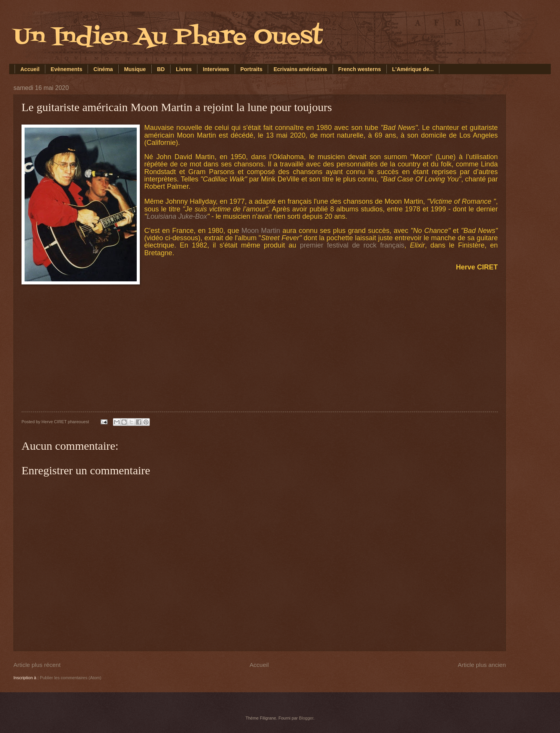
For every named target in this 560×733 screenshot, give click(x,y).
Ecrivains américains (300, 69)
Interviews (216, 69)
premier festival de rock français (352, 245)
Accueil (30, 69)
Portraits (252, 69)
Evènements (66, 69)
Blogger (306, 718)
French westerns (360, 69)
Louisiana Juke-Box (177, 216)
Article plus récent (37, 665)
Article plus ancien (482, 665)
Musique (135, 69)
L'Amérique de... (413, 69)
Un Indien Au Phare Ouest (168, 37)
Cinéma (103, 69)
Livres (184, 69)
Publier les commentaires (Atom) (71, 678)
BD (161, 69)
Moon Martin (261, 231)
